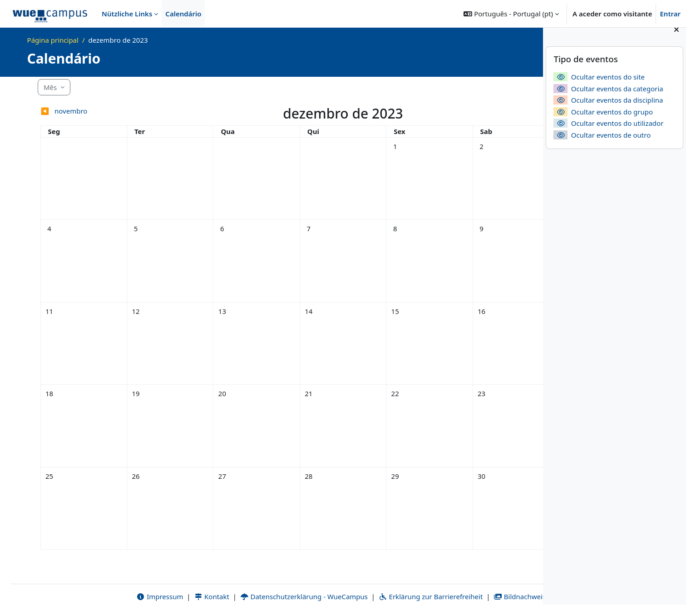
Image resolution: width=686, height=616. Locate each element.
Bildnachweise (450, 596)
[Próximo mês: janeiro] (446, 111)
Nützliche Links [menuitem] (127, 14)
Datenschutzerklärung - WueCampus (232, 596)
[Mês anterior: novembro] (97, 111)
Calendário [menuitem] (183, 14)
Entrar (670, 14)
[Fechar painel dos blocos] (676, 41)
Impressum (88, 596)
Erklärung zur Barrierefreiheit (359, 596)
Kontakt (140, 596)
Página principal (53, 40)
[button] (511, 14)
